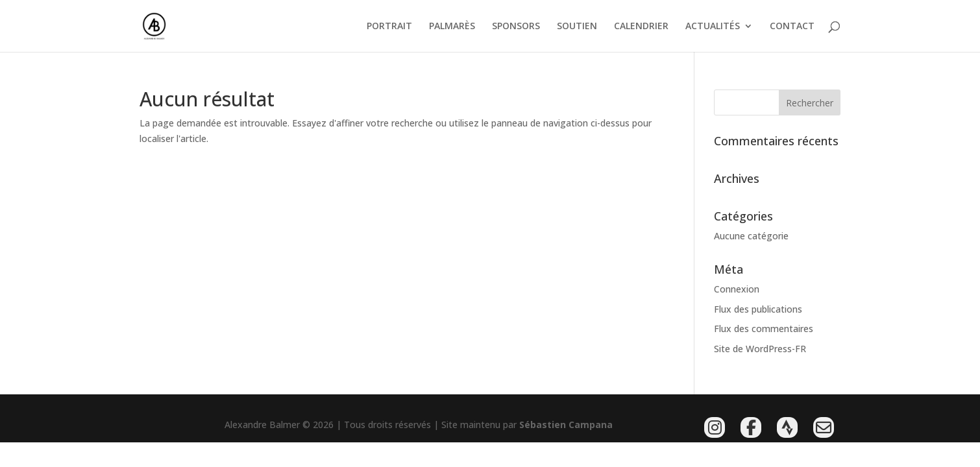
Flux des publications (758, 309)
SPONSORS (516, 27)
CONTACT (792, 27)
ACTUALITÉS (713, 27)
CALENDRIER (641, 27)
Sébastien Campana (566, 425)
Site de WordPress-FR (760, 349)
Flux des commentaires (764, 329)
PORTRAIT (389, 27)
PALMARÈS (452, 27)
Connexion (737, 289)
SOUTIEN (577, 27)
